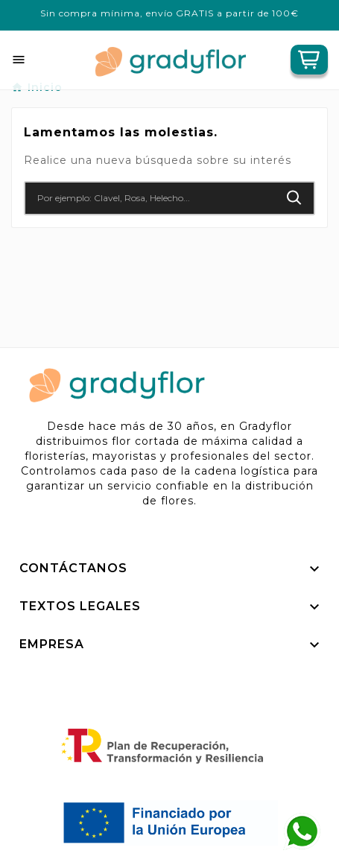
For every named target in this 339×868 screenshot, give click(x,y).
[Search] (294, 198)
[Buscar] (150, 198)
